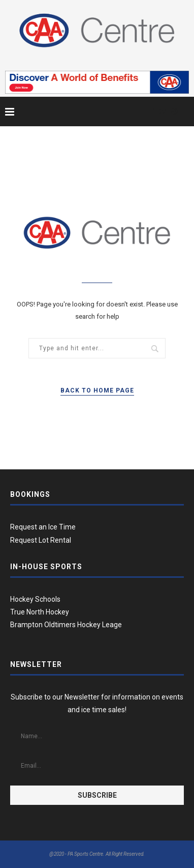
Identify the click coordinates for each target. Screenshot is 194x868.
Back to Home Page (97, 390)
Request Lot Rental (41, 540)
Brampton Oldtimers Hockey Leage (66, 625)
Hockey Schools (35, 599)
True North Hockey (40, 612)
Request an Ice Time (43, 527)
